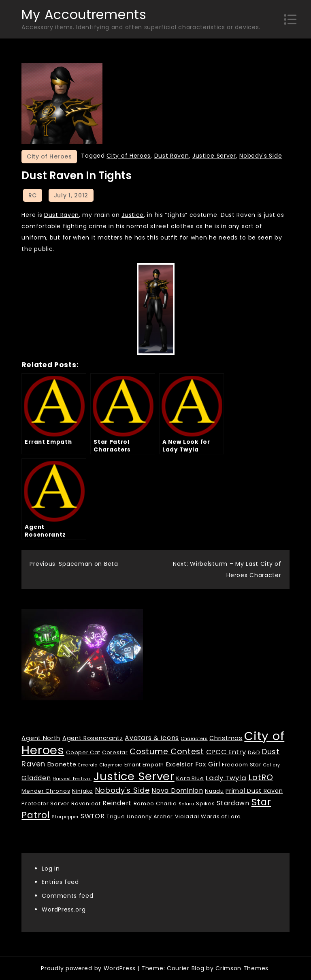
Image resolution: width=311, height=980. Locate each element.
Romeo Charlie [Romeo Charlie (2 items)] (155, 803)
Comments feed (67, 896)
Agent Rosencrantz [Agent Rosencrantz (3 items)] (93, 738)
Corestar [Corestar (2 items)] (115, 752)
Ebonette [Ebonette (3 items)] (62, 764)
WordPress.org (64, 909)
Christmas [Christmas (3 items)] (226, 738)
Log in (51, 869)
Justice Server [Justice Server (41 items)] (134, 776)
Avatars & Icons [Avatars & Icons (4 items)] (152, 738)
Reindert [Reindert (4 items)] (117, 803)
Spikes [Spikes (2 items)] (205, 803)
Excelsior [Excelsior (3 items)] (180, 764)
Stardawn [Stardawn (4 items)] (233, 803)
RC (33, 195)
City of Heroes (49, 156)
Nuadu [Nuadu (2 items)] (214, 791)
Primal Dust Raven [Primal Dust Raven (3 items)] (254, 791)
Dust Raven (172, 156)
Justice (133, 215)
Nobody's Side (261, 156)
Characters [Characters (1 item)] (194, 739)
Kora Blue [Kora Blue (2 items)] (190, 778)
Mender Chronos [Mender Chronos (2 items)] (46, 791)
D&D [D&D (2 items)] (254, 752)
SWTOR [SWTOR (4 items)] (93, 816)
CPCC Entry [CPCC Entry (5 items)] (226, 752)
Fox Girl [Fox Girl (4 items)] (208, 764)
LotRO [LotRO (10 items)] (261, 777)
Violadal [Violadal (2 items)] (187, 816)
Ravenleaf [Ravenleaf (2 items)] (86, 803)
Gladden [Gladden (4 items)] (36, 778)
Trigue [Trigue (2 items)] (116, 816)
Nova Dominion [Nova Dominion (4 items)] (177, 791)
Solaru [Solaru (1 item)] (186, 804)
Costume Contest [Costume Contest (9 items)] (167, 752)
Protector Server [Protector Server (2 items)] (45, 803)
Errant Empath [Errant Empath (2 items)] (144, 765)
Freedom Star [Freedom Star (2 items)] (242, 765)
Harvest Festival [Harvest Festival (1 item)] (72, 779)
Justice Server (214, 156)
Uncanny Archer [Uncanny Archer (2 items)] (150, 816)
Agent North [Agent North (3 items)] (41, 738)
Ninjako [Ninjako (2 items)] (83, 791)
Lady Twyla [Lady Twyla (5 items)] (226, 778)
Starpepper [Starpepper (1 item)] (65, 817)
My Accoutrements (84, 14)
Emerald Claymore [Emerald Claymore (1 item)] (100, 765)
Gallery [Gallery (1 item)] (272, 765)
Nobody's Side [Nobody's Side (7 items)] (122, 790)
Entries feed (60, 882)
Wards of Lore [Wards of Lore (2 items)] (221, 816)
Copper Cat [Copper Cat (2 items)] (83, 752)
